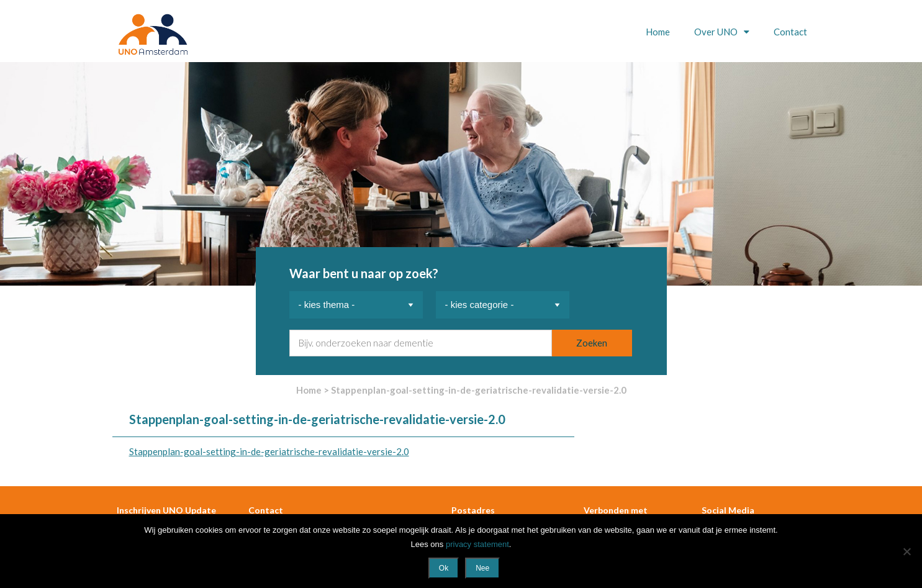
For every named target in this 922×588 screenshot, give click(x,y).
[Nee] (906, 551)
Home (658, 32)
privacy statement (477, 544)
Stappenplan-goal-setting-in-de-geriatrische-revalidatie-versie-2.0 (269, 451)
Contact (790, 32)
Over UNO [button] (717, 32)
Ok (444, 568)
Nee (482, 568)
